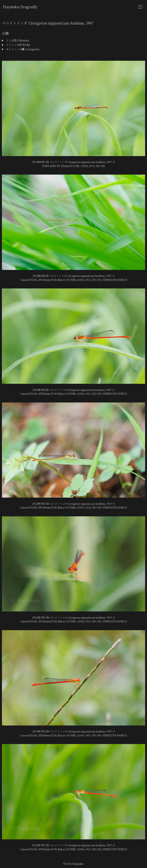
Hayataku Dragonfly (20, 7)
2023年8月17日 (40, 162)
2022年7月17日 (41, 504)
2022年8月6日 (41, 276)
